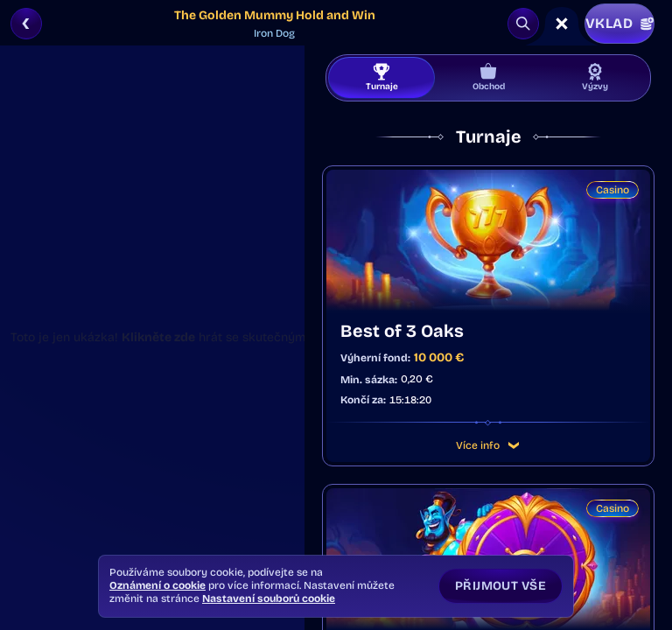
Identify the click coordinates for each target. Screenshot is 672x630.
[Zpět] (26, 24)
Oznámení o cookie (157, 585)
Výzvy (595, 77)
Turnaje (382, 77)
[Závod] (562, 24)
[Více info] (514, 445)
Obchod (489, 77)
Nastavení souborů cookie (269, 598)
